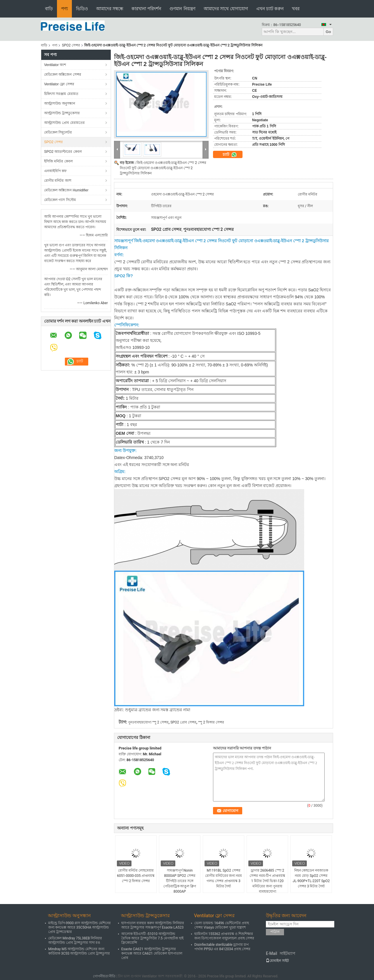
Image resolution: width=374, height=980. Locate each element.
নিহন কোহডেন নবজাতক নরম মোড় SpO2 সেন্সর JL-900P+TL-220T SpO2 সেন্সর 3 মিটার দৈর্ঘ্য (311, 878)
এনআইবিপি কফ (55, 171)
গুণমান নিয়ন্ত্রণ (182, 9)
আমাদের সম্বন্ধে (110, 9)
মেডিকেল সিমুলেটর (58, 132)
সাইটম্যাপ (288, 953)
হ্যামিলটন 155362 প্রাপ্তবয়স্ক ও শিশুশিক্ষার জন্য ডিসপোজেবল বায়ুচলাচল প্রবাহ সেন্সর (224, 936)
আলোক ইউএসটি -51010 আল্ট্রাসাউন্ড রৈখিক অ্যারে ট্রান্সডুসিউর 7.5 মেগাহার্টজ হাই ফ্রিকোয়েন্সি (152, 938)
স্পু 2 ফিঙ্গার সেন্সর (211, 722)
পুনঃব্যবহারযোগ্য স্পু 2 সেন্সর (148, 722)
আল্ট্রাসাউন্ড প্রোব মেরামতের (64, 123)
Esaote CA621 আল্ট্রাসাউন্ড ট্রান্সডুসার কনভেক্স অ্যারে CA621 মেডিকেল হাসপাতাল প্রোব (152, 953)
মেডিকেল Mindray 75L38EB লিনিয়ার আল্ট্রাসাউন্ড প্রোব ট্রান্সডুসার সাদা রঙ (75, 940)
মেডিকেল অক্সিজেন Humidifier (66, 190)
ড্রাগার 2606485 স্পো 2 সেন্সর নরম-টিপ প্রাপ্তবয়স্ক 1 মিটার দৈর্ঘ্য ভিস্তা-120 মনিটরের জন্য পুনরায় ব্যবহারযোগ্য (267, 881)
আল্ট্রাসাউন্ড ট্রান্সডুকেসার (62, 113)
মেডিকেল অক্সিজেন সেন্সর (63, 75)
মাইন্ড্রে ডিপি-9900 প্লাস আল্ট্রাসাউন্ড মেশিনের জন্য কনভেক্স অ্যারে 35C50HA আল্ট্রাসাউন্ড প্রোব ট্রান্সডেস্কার (79, 927)
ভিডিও (82, 9)
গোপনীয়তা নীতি (104, 976)
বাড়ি (49, 9)
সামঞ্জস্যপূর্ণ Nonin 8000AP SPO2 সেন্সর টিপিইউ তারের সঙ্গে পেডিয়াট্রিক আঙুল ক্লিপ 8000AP (180, 881)
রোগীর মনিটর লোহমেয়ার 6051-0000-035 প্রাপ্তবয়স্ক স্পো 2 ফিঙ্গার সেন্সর (136, 876)
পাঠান (275, 932)
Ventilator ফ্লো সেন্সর (59, 84)
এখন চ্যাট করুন (270, 9)
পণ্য (64, 9)
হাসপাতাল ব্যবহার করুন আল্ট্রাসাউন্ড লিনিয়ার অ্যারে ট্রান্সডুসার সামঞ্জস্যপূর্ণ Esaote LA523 (153, 925)
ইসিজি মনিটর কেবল (58, 161)
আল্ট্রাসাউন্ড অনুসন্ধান (60, 103)
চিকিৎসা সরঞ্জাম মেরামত (61, 94)
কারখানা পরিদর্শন (146, 9)
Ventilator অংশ (55, 65)
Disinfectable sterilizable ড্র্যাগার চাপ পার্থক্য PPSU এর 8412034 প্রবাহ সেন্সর (222, 947)
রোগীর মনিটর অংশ (58, 181)
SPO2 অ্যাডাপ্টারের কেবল (63, 152)
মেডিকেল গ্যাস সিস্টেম (60, 200)
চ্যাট (230, 155)
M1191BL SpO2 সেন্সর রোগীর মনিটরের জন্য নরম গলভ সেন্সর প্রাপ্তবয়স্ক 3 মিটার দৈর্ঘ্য (224, 878)
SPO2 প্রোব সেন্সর (183, 722)
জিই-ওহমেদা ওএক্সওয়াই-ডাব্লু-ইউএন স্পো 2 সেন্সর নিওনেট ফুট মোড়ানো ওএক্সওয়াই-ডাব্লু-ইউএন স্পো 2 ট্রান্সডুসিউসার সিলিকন (163, 168)
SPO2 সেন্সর (71, 45)
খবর (296, 9)
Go (328, 32)
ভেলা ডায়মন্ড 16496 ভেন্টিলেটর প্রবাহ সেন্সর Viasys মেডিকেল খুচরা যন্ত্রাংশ (222, 925)
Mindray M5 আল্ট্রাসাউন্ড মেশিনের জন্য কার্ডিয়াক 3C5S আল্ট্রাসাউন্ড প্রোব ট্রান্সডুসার (79, 951)
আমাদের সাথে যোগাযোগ (226, 9)
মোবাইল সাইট (277, 961)
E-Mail (271, 953)
